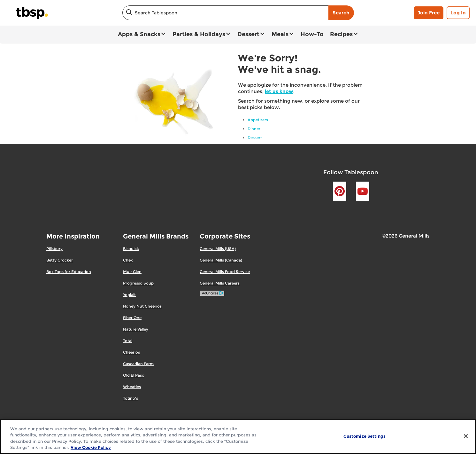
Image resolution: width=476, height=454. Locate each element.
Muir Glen (132, 272)
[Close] (466, 436)
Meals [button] (280, 34)
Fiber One (132, 318)
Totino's (131, 398)
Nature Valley (136, 329)
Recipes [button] (341, 34)
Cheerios (131, 352)
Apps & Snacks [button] (139, 34)
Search (341, 13)
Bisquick (131, 249)
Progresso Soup (138, 283)
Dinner (254, 129)
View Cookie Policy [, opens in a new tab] (91, 447)
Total (128, 341)
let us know (279, 91)
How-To (312, 34)
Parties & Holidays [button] (199, 34)
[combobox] (225, 13)
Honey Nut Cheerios (142, 306)
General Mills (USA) (218, 249)
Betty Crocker (60, 260)
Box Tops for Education (69, 272)
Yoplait (129, 295)
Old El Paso (134, 375)
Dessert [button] (248, 34)
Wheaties (132, 387)
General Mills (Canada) (221, 260)
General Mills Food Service (225, 272)
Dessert (255, 138)
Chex (128, 260)
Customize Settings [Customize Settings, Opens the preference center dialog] (365, 436)
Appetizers (258, 120)
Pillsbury (54, 249)
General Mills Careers (220, 283)
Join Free (429, 13)
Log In (458, 13)
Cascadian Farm (138, 364)
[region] (238, 437)
